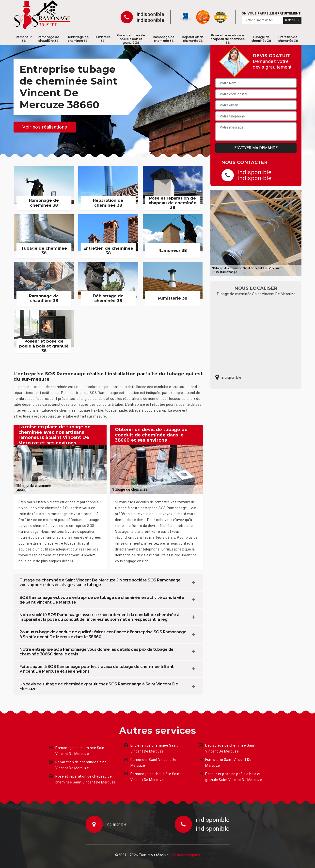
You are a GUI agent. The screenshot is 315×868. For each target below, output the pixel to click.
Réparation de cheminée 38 (193, 39)
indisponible (150, 14)
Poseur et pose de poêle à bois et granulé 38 (131, 39)
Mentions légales (186, 855)
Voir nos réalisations (45, 127)
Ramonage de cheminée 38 (164, 39)
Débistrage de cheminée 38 (78, 39)
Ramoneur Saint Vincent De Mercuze (153, 763)
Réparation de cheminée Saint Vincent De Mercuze (81, 765)
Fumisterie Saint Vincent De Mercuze (228, 763)
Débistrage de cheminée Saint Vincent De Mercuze (230, 748)
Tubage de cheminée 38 (261, 39)
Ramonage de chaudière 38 (48, 39)
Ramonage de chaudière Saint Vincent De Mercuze (156, 777)
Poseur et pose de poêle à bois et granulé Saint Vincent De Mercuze (234, 777)
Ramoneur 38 (24, 39)
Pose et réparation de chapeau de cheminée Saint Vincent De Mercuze (86, 779)
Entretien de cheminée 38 (288, 39)
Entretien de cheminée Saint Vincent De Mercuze (154, 748)
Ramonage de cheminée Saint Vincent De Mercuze (80, 751)
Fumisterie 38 (102, 39)
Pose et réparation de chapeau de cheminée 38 (228, 39)
